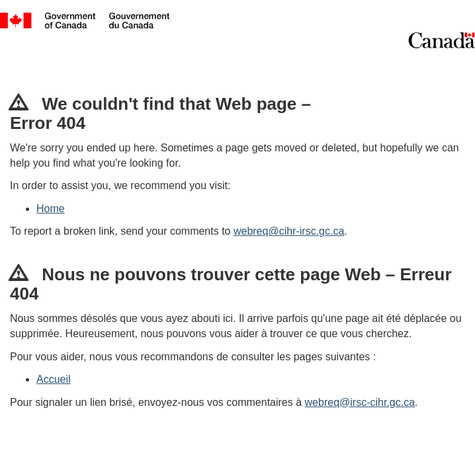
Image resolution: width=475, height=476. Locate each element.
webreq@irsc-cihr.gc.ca (360, 402)
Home (51, 209)
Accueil (54, 379)
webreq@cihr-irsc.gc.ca (289, 231)
